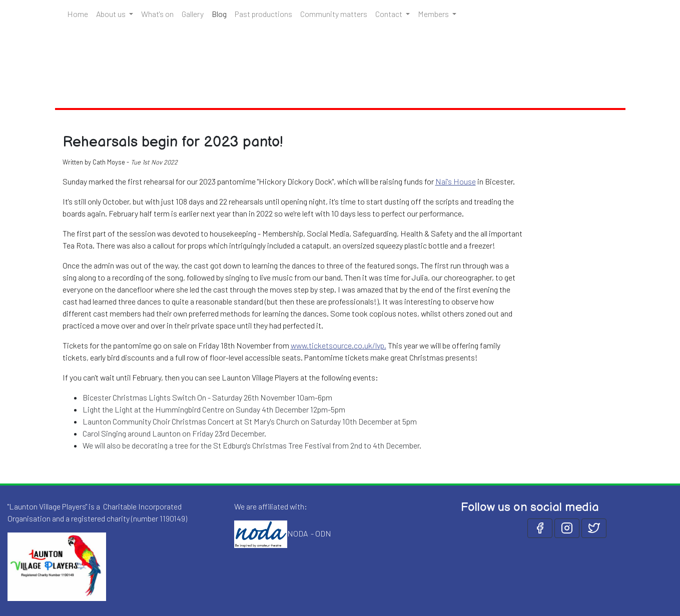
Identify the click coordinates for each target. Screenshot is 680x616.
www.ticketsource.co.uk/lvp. (338, 345)
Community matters (334, 14)
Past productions (263, 14)
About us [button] (112, 14)
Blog (221, 13)
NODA (297, 533)
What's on (157, 14)
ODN (323, 533)
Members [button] (434, 14)
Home (78, 14)
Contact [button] (390, 14)
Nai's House (456, 181)
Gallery (193, 14)
